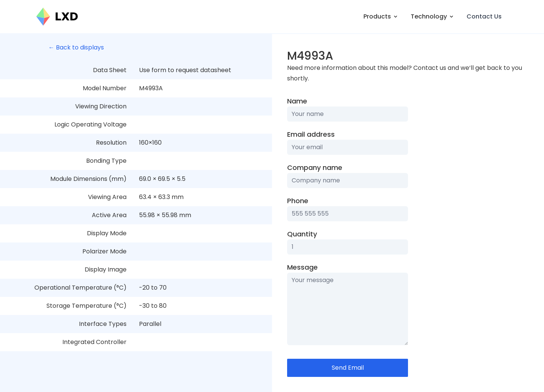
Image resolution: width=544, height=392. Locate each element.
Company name (315, 167)
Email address (311, 134)
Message (302, 267)
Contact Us (484, 16)
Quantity (302, 234)
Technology (433, 16)
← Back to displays (76, 47)
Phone (298, 201)
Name (297, 101)
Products (381, 16)
